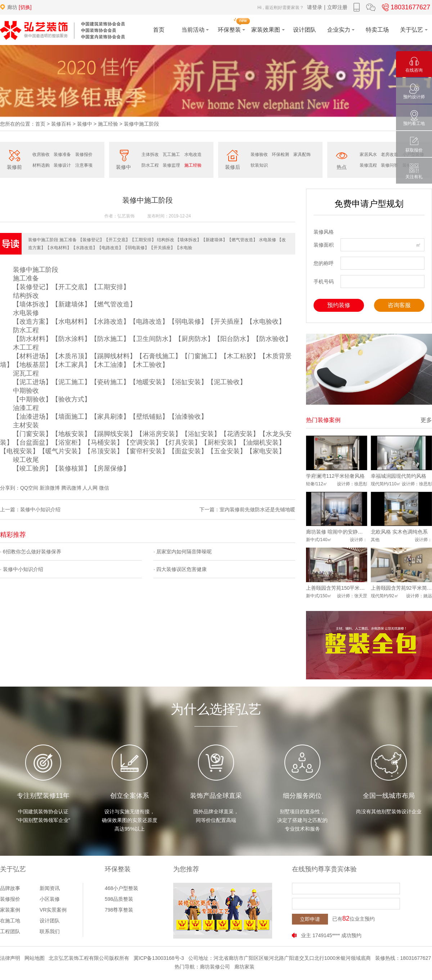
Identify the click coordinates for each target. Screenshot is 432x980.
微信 (104, 488)
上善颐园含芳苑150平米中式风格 (337, 588)
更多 (426, 420)
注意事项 (84, 165)
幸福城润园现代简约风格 (399, 476)
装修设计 (62, 165)
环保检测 (280, 154)
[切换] (25, 7)
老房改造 (390, 154)
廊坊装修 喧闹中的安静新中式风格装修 (337, 532)
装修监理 (171, 165)
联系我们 (50, 931)
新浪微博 (50, 488)
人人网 (90, 488)
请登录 (315, 7)
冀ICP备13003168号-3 (159, 958)
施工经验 (108, 124)
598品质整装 (119, 899)
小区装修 (50, 899)
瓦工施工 (171, 154)
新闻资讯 (50, 888)
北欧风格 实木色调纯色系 (399, 532)
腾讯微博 (71, 488)
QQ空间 (29, 488)
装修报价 (84, 154)
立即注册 (337, 7)
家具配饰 (302, 154)
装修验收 (259, 154)
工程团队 (10, 931)
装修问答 (390, 165)
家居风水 (368, 154)
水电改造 (193, 154)
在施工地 (10, 921)
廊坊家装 (244, 967)
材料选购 (41, 165)
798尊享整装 (119, 910)
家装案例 (10, 910)
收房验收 (41, 154)
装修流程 (368, 165)
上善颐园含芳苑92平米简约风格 (401, 588)
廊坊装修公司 (215, 967)
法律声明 (10, 958)
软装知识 (259, 165)
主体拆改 (150, 154)
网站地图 (35, 958)
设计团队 (50, 921)
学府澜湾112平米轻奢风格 (335, 476)
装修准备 (62, 154)
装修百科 (61, 124)
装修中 (85, 124)
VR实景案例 (53, 910)
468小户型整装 (121, 888)
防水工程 (150, 165)
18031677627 (405, 7)
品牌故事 (10, 888)
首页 (40, 124)
